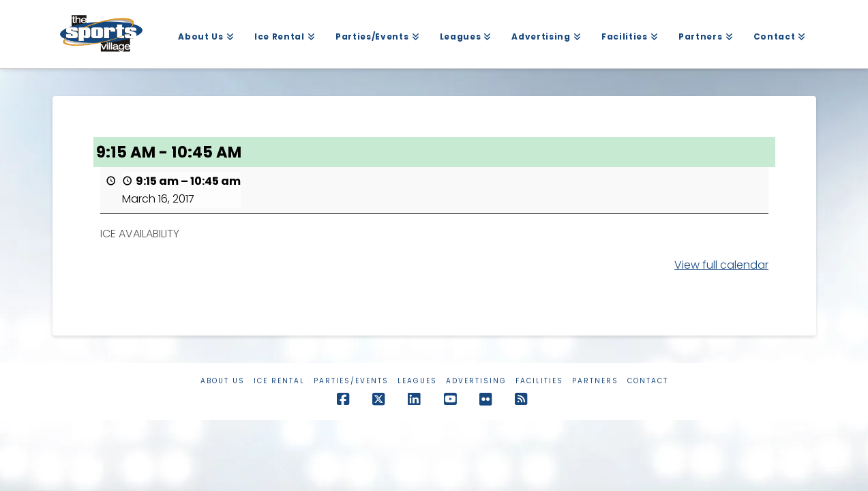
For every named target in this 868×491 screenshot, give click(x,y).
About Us (223, 381)
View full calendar (721, 265)
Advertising (476, 381)
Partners (595, 381)
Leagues (417, 381)
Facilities (539, 381)
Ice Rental (279, 381)
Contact (648, 381)
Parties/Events (351, 381)
